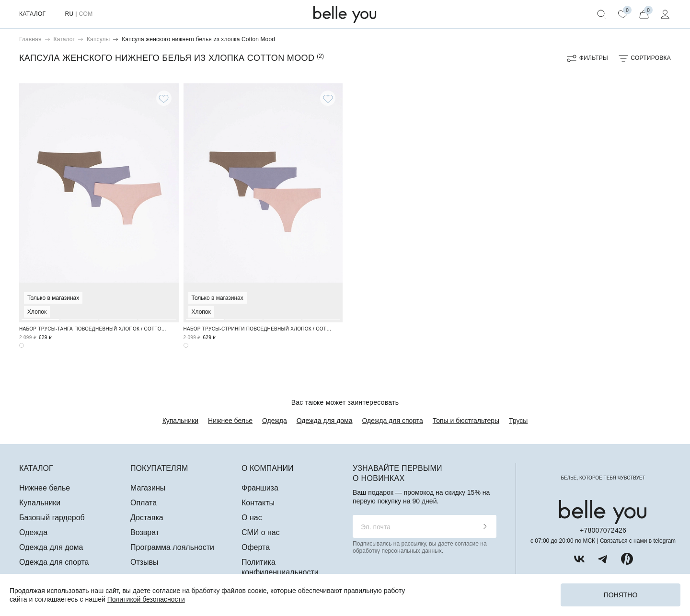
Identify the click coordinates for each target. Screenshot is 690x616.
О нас (252, 518)
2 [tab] (79, 202)
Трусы (518, 421)
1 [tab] (40, 202)
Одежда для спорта (393, 421)
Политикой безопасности (146, 599)
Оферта (256, 547)
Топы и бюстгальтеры (466, 421)
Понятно (621, 595)
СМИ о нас (261, 532)
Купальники (180, 421)
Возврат (145, 532)
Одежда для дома (325, 421)
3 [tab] (118, 202)
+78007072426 (603, 530)
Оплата (144, 503)
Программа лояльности (172, 547)
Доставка (147, 518)
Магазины (148, 488)
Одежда (275, 421)
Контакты (258, 503)
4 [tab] (157, 202)
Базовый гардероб (52, 518)
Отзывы (144, 562)
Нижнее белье (230, 421)
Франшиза (260, 488)
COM (86, 14)
